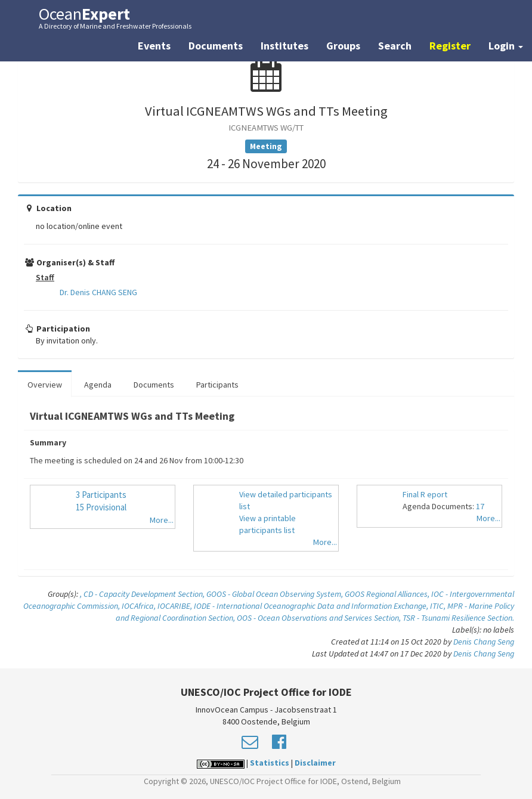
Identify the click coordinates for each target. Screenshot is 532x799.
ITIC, (439, 606)
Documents (216, 46)
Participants (217, 385)
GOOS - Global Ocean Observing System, (276, 594)
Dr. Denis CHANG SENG (98, 292)
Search (395, 46)
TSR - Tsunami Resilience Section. (458, 618)
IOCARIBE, (176, 606)
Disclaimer (315, 763)
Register (450, 46)
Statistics (270, 763)
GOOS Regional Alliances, (388, 594)
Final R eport (425, 494)
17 (480, 506)
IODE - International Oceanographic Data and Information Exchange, (312, 606)
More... (162, 520)
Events (154, 46)
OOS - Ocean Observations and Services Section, (320, 618)
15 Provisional (101, 507)
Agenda (98, 385)
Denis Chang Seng (484, 642)
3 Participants (101, 495)
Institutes (284, 46)
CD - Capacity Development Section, (145, 594)
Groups (343, 46)
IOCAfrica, (140, 606)
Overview (45, 385)
